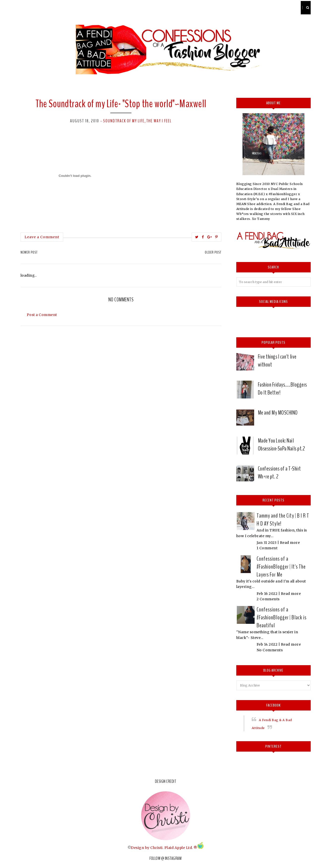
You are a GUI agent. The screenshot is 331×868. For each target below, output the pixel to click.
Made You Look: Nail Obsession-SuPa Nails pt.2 (282, 445)
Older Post (213, 252)
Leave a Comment (42, 237)
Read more (290, 543)
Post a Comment (42, 315)
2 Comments (268, 599)
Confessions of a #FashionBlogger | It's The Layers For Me (281, 567)
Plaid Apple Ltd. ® (181, 848)
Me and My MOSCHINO (278, 413)
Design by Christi (147, 848)
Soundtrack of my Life (124, 121)
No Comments (270, 650)
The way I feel (159, 121)
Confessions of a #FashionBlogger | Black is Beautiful (282, 617)
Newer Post (29, 252)
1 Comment (267, 548)
